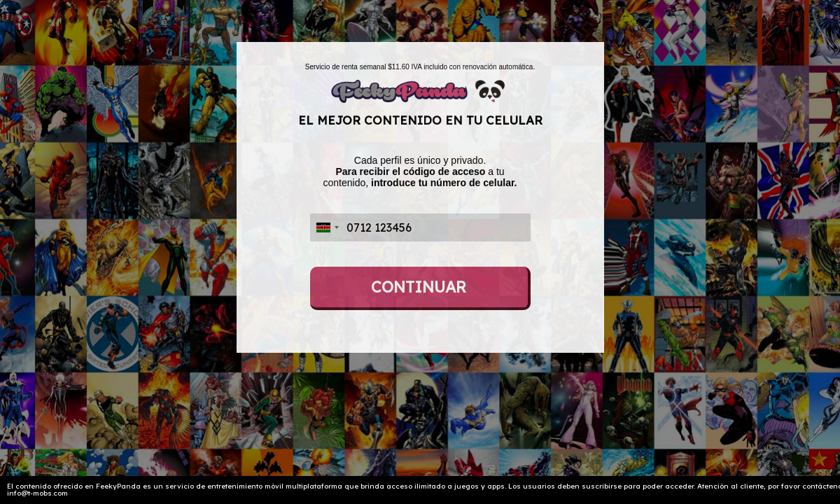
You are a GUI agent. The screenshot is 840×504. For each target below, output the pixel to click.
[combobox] (327, 227)
